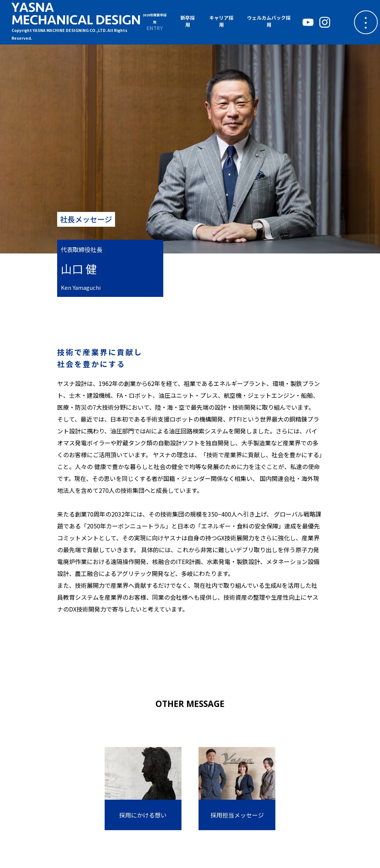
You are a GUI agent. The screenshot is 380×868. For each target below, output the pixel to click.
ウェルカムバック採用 (269, 21)
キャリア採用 (221, 21)
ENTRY (155, 22)
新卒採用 (188, 21)
